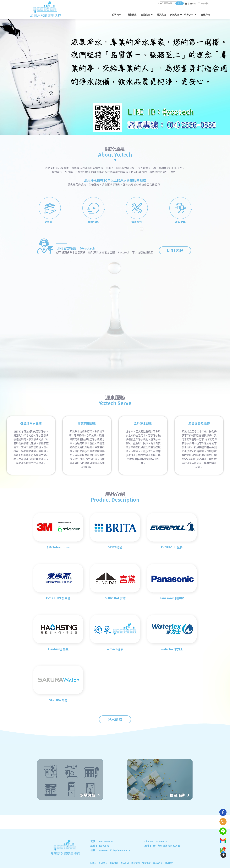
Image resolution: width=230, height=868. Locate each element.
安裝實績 (175, 15)
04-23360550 (106, 841)
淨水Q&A (189, 15)
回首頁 (93, 863)
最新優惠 (132, 15)
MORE (176, 337)
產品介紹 (145, 15)
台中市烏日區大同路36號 (166, 846)
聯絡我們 (205, 15)
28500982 (104, 846)
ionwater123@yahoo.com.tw (115, 850)
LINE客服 (175, 250)
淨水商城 (115, 719)
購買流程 (161, 15)
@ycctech (162, 841)
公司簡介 (116, 15)
